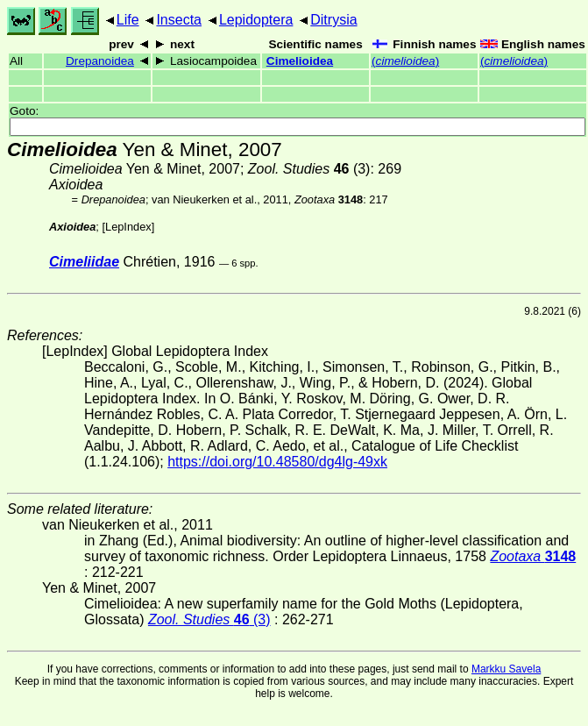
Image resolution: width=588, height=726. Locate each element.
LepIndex (128, 227)
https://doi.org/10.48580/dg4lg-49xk (277, 462)
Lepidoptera (256, 20)
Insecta (179, 20)
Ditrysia (333, 20)
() (405, 61)
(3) (309, 169)
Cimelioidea (300, 61)
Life (128, 20)
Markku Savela (506, 669)
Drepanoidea (100, 61)
